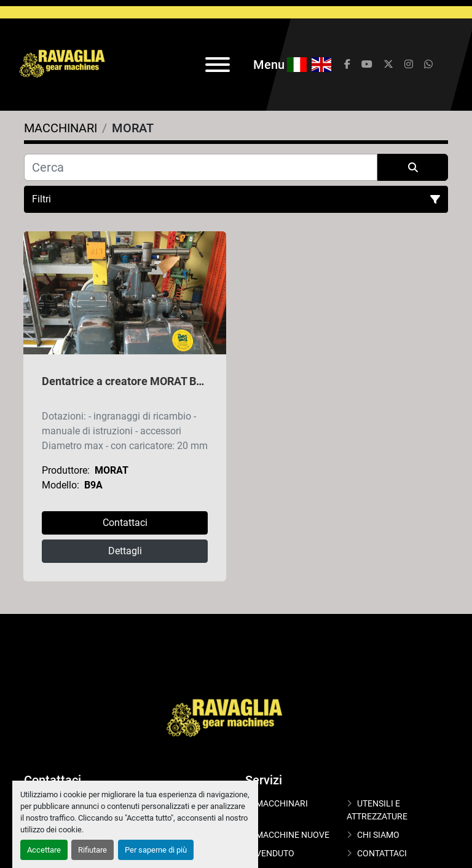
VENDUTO (275, 853)
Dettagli (125, 551)
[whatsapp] (428, 65)
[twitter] (388, 65)
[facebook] (347, 65)
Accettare (44, 850)
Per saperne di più (156, 850)
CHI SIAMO (378, 835)
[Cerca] (201, 167)
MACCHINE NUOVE (293, 835)
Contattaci (125, 523)
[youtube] (367, 65)
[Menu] (218, 65)
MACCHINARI (282, 803)
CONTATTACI (382, 853)
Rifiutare (92, 850)
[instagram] (409, 65)
